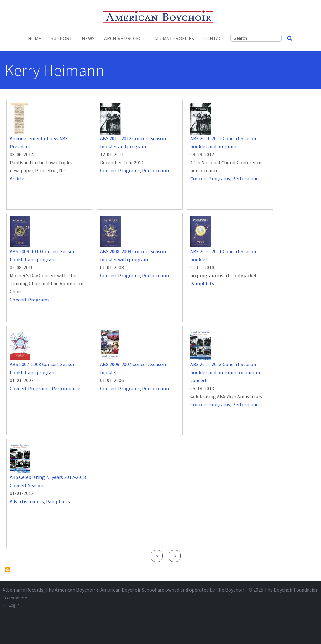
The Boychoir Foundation (291, 590)
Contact (214, 38)
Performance (156, 170)
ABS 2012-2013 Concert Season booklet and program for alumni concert (225, 372)
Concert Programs (120, 170)
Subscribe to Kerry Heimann (7, 569)
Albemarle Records (23, 590)
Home (35, 38)
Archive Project (124, 38)
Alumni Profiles (174, 38)
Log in (14, 605)
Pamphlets (202, 283)
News (88, 38)
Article (17, 178)
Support (62, 38)
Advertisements (27, 501)
